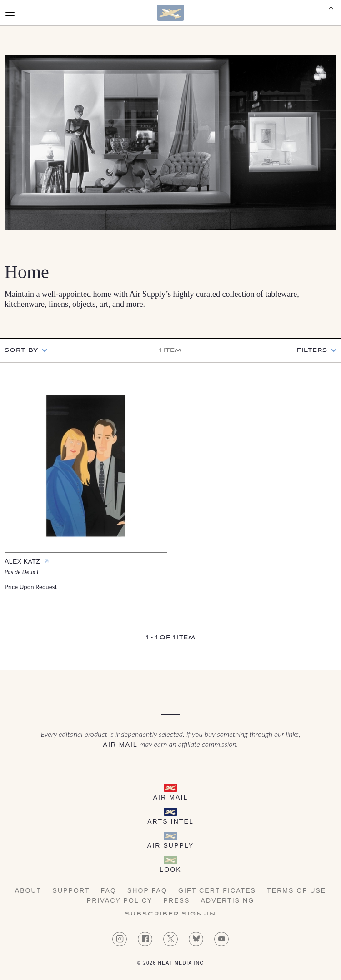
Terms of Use (296, 890)
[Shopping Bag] (331, 13)
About (28, 890)
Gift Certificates (217, 890)
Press (177, 900)
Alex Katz (22, 561)
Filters (312, 350)
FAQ (109, 890)
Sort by (21, 350)
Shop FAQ (147, 890)
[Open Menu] (10, 13)
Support (71, 890)
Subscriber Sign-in (170, 914)
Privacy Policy (120, 900)
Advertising (228, 900)
